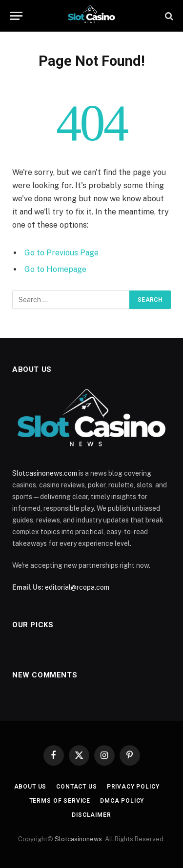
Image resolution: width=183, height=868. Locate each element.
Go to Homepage (55, 269)
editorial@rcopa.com (77, 587)
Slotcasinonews (78, 839)
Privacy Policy (133, 787)
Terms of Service (60, 801)
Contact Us (76, 787)
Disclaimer (91, 815)
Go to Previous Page (61, 253)
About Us (30, 787)
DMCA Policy (122, 801)
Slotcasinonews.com (45, 473)
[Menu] (16, 16)
